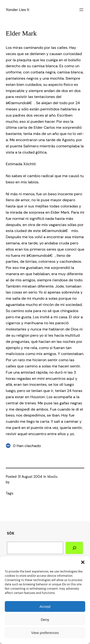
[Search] (74, 548)
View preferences (45, 633)
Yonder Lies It (18, 10)
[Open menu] (81, 10)
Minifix (52, 477)
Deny (45, 620)
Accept (45, 606)
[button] (83, 562)
